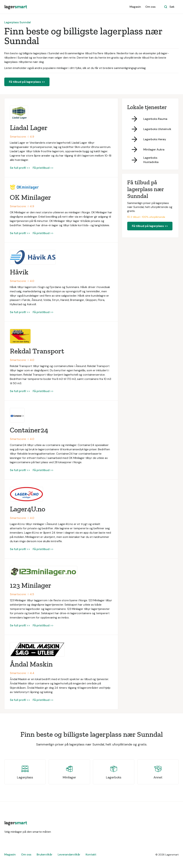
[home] (16, 7)
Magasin (135, 7)
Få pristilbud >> (43, 168)
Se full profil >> (20, 168)
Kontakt (91, 854)
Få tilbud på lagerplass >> (27, 82)
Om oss (150, 7)
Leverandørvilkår (69, 854)
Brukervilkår (44, 854)
